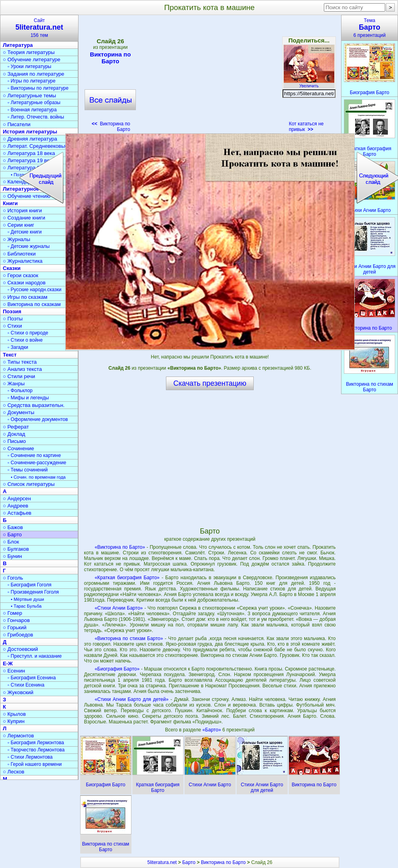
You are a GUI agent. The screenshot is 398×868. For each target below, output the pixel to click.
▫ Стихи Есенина (26, 685)
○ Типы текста (20, 362)
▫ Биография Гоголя (29, 585)
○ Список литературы (29, 484)
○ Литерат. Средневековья (35, 146)
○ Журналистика (23, 261)
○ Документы (18, 412)
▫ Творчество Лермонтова (36, 750)
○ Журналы (16, 239)
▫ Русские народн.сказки (34, 290)
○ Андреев (16, 506)
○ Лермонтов (18, 736)
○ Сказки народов (24, 283)
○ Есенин (14, 671)
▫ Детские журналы (29, 246)
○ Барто (12, 535)
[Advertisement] (210, 76)
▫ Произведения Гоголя (33, 592)
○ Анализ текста (22, 369)
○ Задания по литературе (33, 74)
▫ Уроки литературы (29, 66)
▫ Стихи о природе (28, 333)
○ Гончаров (16, 620)
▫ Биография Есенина (32, 678)
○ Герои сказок (21, 275)
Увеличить (309, 84)
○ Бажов (13, 527)
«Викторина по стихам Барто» (129, 638)
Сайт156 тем (39, 28)
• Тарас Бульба (26, 606)
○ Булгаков (16, 549)
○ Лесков (14, 772)
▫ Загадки (18, 347)
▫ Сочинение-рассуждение (37, 463)
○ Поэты (13, 319)
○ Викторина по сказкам (32, 304)
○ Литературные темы (29, 96)
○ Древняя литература (30, 139)
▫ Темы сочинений (28, 470)
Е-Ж (8, 664)
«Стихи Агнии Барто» (119, 608)
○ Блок (11, 542)
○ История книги (22, 210)
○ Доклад (14, 434)
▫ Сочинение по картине (34, 455)
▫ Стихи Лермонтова (30, 757)
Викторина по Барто (110, 58)
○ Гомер (12, 613)
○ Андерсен (17, 498)
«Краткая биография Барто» (127, 578)
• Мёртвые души (27, 599)
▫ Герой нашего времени (35, 764)
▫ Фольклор (20, 391)
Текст (10, 355)
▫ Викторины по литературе (38, 88)
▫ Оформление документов (38, 419)
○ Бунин (12, 556)
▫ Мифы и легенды (28, 398)
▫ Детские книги (25, 232)
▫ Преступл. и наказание (35, 656)
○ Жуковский (18, 692)
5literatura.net (162, 862)
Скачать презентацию (210, 383)
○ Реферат (16, 427)
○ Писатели (17, 124)
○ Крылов (14, 714)
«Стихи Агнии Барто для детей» (131, 699)
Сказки (12, 268)
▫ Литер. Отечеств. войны (36, 117)
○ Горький (15, 627)
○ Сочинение (18, 448)
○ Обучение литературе (32, 59)
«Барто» (212, 730)
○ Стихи (12, 326)
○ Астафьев (17, 513)
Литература (18, 45)
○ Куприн (14, 721)
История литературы (30, 132)
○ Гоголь (13, 578)
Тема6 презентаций (370, 28)
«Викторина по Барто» (120, 547)
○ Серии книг (18, 225)
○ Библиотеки (19, 254)
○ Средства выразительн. (34, 405)
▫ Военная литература (32, 110)
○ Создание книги (24, 218)
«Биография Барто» (117, 669)
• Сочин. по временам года (38, 477)
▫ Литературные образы (34, 103)
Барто (189, 862)
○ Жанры (14, 384)
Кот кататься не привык (306, 127)
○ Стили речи (19, 376)
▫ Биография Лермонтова (36, 743)
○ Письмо (14, 441)
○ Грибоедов (18, 635)
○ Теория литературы (29, 52)
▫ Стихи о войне (25, 340)
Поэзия (12, 311)
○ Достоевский (20, 649)
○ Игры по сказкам (25, 297)
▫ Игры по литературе (31, 81)
